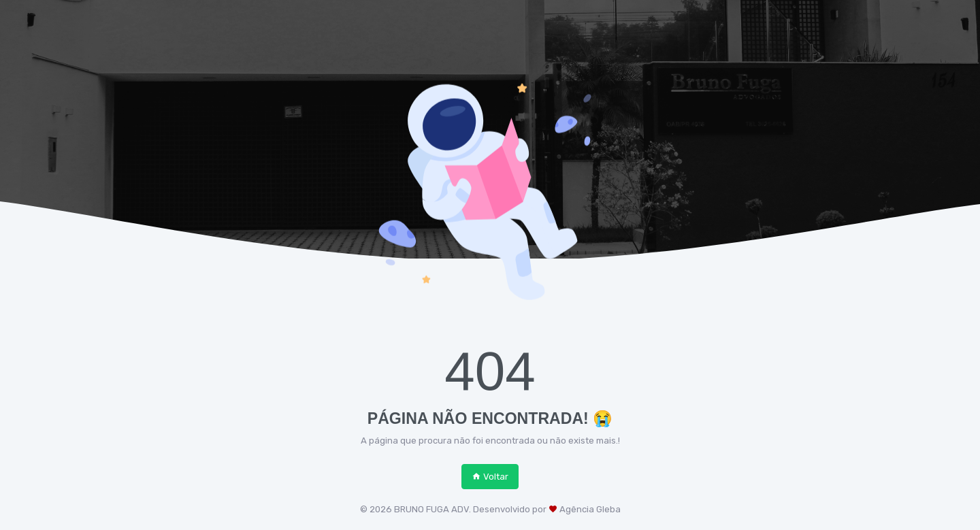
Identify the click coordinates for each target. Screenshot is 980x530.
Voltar (490, 477)
